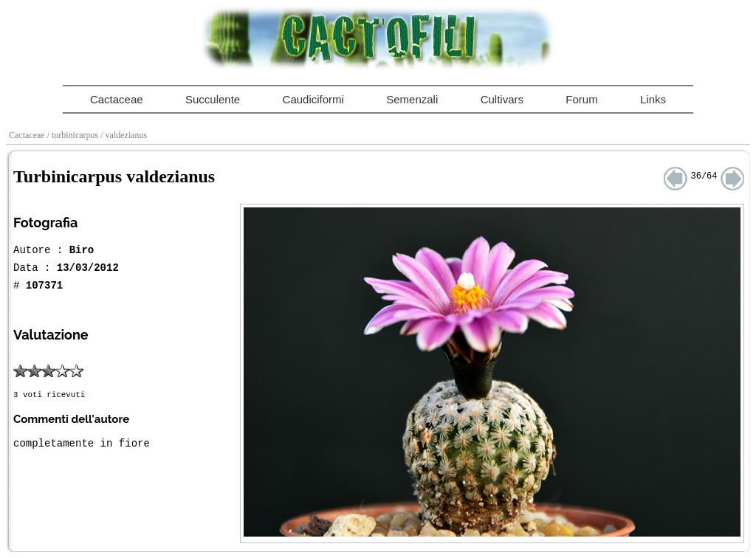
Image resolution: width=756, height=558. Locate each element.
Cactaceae (117, 99)
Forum (581, 99)
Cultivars (502, 99)
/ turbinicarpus (74, 135)
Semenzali (412, 99)
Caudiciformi (313, 99)
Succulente (213, 99)
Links (653, 99)
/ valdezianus (125, 135)
